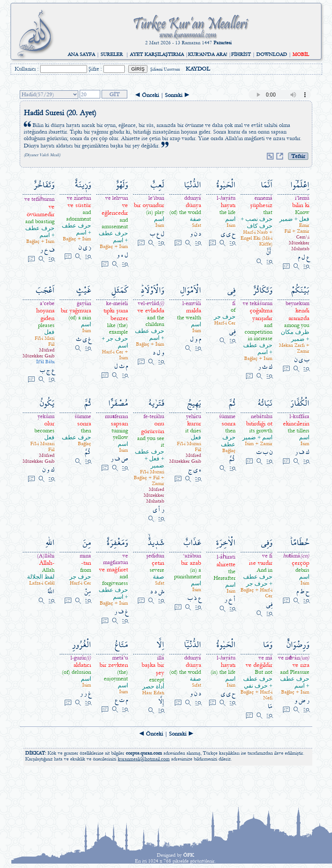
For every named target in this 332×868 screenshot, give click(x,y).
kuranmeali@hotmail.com (144, 759)
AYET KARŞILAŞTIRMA (157, 55)
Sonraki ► (177, 95)
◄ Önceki (147, 95)
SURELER (112, 55)
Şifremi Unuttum (165, 69)
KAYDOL (198, 69)
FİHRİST (241, 55)
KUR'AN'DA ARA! (207, 55)
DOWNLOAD (272, 55)
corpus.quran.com (144, 753)
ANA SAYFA (81, 55)
